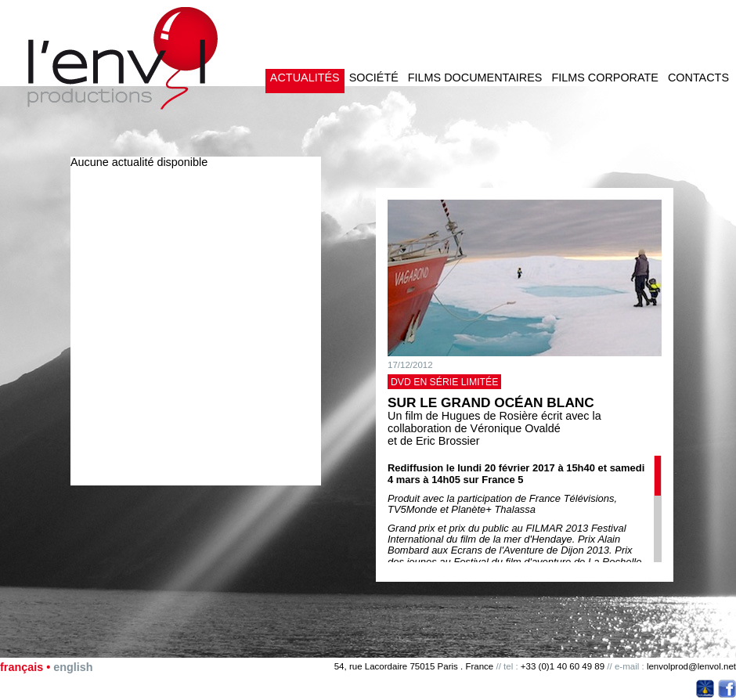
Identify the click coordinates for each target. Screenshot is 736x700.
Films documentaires (475, 78)
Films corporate (604, 78)
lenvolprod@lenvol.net (691, 666)
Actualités (305, 78)
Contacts (698, 78)
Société (374, 78)
